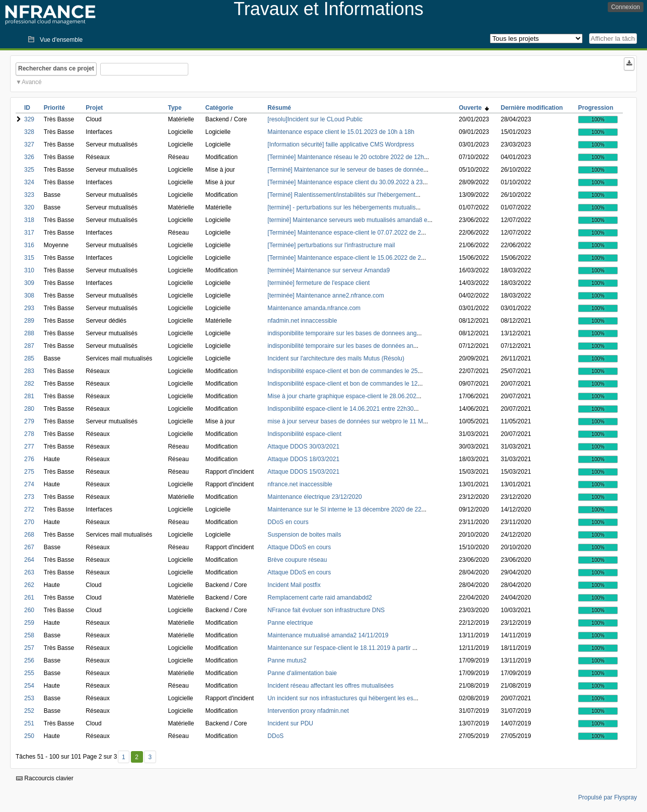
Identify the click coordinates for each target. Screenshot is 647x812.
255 (29, 673)
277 (29, 447)
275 (29, 472)
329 (29, 119)
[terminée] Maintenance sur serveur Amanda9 (329, 270)
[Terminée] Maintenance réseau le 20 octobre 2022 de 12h (346, 157)
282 (29, 384)
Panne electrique (290, 623)
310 (29, 270)
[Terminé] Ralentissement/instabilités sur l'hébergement (341, 195)
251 (29, 723)
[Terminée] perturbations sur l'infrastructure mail (331, 245)
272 (29, 509)
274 (29, 484)
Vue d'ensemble (61, 40)
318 (29, 220)
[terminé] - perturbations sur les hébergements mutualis (341, 207)
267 (29, 547)
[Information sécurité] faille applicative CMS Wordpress (341, 144)
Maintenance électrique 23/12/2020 (314, 497)
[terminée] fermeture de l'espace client (318, 283)
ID (27, 108)
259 (29, 623)
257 (29, 648)
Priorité (54, 108)
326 (29, 157)
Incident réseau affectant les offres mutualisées (330, 686)
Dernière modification (532, 108)
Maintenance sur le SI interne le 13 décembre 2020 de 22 (344, 509)
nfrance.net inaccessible (300, 484)
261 (29, 598)
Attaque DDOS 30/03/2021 (303, 447)
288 (29, 333)
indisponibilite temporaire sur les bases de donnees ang (342, 333)
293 (29, 308)
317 (29, 233)
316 (29, 245)
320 (29, 207)
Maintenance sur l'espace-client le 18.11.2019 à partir (340, 648)
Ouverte (474, 108)
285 (29, 358)
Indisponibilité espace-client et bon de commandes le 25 (342, 371)
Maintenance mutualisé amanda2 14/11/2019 (328, 635)
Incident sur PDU (290, 723)
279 (29, 421)
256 (29, 660)
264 (29, 560)
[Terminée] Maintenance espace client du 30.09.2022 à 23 (345, 182)
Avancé (32, 82)
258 (29, 635)
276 (29, 459)
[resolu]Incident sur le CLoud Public (315, 119)
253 (29, 698)
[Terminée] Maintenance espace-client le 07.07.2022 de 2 (344, 233)
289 (29, 321)
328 (29, 132)
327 (29, 144)
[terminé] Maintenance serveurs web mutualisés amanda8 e (347, 220)
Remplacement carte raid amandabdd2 (319, 598)
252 (29, 711)
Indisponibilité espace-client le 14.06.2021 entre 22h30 (340, 409)
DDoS (275, 736)
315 (29, 258)
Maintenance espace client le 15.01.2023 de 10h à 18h (341, 132)
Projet (94, 108)
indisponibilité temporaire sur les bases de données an (340, 346)
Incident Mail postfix (294, 585)
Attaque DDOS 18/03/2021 (303, 459)
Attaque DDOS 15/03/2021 (303, 472)
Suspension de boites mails (304, 535)
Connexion (626, 7)
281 (29, 396)
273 (29, 497)
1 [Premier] (124, 757)
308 (29, 296)
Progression (596, 108)
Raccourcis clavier (45, 778)
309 (29, 283)
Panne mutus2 (287, 660)
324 (29, 182)
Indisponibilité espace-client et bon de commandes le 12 (342, 384)
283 (29, 371)
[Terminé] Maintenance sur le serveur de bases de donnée (345, 170)
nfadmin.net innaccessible (302, 321)
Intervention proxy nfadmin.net (308, 711)
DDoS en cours (288, 522)
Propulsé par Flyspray (607, 797)
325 (29, 170)
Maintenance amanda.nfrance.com (314, 308)
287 (29, 346)
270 (29, 522)
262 (29, 585)
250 (29, 736)
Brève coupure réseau (297, 560)
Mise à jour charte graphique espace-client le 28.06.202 (342, 396)
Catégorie (219, 108)
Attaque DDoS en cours (299, 547)
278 (29, 434)
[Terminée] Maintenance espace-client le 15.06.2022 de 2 (344, 258)
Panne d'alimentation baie (302, 673)
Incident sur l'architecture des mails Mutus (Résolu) (336, 358)
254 (29, 686)
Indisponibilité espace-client (304, 434)
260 (29, 610)
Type (174, 108)
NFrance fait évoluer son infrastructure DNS (326, 610)
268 (29, 535)
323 (29, 195)
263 (29, 572)
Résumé (279, 108)
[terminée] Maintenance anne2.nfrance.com (326, 296)
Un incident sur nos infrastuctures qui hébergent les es (340, 698)
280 (29, 409)
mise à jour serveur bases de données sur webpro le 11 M (345, 421)
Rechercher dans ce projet (56, 68)
